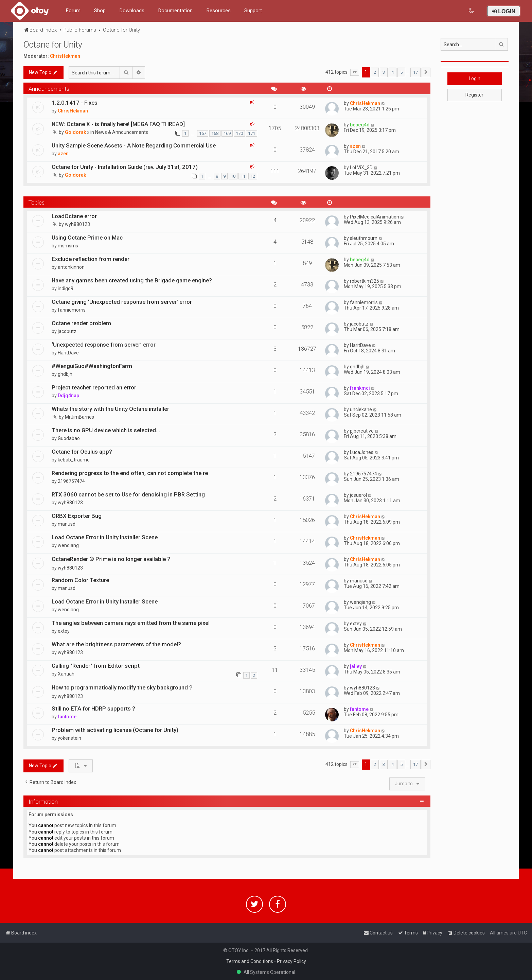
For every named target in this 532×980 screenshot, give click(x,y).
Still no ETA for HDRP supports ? (93, 708)
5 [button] (401, 72)
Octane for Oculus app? (82, 452)
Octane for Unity (53, 45)
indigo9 (66, 288)
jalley (356, 666)
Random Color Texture (80, 580)
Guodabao (69, 438)
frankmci (360, 388)
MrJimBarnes (79, 417)
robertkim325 (365, 281)
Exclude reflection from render (91, 259)
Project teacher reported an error (94, 387)
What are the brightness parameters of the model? (116, 644)
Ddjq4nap (68, 396)
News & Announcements (122, 132)
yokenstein (69, 738)
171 (252, 133)
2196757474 (71, 481)
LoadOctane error (74, 216)
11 (243, 176)
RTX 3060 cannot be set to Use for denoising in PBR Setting (128, 494)
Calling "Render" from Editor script (96, 666)
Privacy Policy (291, 961)
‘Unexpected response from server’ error (104, 345)
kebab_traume (74, 460)
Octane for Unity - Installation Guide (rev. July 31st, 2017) (125, 167)
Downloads (132, 11)
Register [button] (474, 95)
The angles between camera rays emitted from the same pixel (131, 623)
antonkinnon (71, 267)
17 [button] (415, 72)
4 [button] (393, 72)
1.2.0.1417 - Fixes (75, 103)
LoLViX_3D (361, 168)
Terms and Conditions (250, 961)
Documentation (175, 11)
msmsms (68, 246)
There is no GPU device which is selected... (106, 430)
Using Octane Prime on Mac (87, 238)
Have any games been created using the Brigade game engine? (132, 280)
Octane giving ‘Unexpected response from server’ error (122, 302)
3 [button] (384, 72)
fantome (67, 717)
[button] (355, 72)
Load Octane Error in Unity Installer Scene (105, 537)
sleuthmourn (364, 238)
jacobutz (67, 331)
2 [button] (375, 72)
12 (253, 176)
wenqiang (68, 545)
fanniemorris (72, 310)
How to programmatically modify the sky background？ (123, 687)
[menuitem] (472, 11)
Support (253, 11)
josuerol (358, 495)
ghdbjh (65, 374)
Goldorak (75, 132)
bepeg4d (360, 125)
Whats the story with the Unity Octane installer (110, 409)
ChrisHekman (65, 56)
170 (239, 133)
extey (64, 631)
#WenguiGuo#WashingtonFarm (92, 366)
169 (227, 133)
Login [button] (475, 78)
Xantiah (66, 674)
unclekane (361, 409)
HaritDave (68, 353)
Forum (73, 11)
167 (203, 133)
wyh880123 (77, 224)
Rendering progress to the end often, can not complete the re (130, 473)
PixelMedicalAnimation (375, 217)
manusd (67, 524)
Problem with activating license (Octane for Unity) (115, 730)
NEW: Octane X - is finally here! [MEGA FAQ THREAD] (118, 124)
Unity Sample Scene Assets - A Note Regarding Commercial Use (134, 145)
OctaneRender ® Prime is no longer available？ (112, 559)
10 (233, 176)
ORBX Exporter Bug (77, 516)
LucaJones (362, 452)
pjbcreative (362, 431)
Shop (100, 11)
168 (215, 133)
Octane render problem (81, 323)
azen (63, 154)
